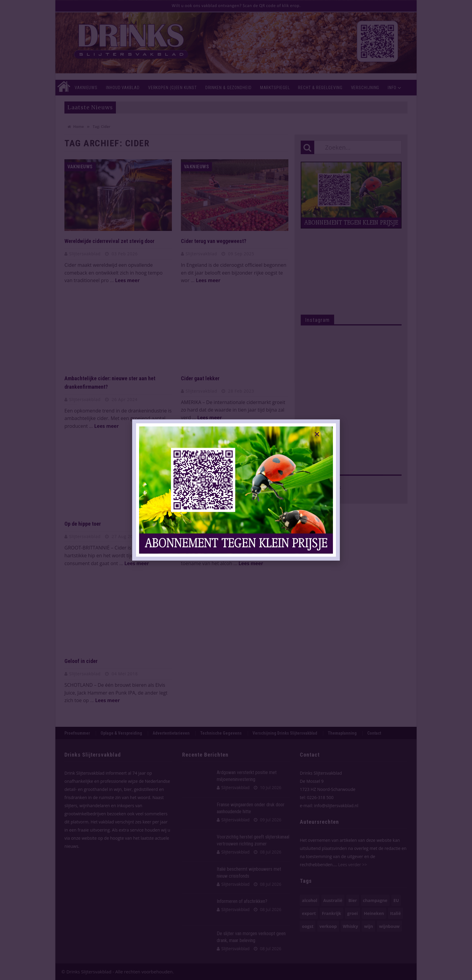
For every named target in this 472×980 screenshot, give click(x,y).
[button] (317, 434)
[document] (236, 490)
